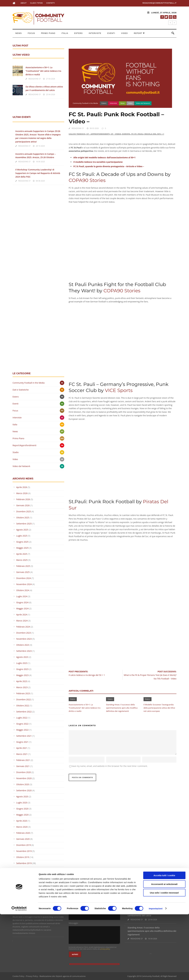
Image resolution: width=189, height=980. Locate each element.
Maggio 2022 (22, 730)
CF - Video (116, 134)
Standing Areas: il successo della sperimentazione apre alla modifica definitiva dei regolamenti (122, 708)
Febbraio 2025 (23, 566)
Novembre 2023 (24, 639)
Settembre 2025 (24, 524)
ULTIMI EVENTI (22, 117)
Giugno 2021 (22, 742)
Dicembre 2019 (24, 845)
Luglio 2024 (22, 596)
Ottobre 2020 (23, 784)
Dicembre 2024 (24, 578)
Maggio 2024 (22, 608)
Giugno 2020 (22, 809)
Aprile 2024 (22, 615)
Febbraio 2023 (23, 693)
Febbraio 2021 (23, 760)
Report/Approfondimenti (24, 445)
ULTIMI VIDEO (21, 55)
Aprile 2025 (22, 554)
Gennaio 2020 (23, 839)
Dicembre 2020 (24, 772)
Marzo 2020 (22, 827)
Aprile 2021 (22, 748)
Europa (126, 134)
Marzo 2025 (22, 560)
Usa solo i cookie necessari (164, 958)
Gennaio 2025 (23, 572)
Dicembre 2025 (24, 511)
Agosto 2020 (22, 796)
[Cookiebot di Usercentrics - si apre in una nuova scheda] (19, 974)
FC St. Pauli (137, 134)
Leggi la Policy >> (20, 909)
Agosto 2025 (22, 530)
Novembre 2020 (24, 778)
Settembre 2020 (24, 790)
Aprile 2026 (22, 487)
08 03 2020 (94, 128)
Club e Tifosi (36, 3)
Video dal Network (143, 103)
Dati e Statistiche (21, 390)
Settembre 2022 (24, 712)
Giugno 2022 (22, 724)
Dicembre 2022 (24, 699)
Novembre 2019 (24, 851)
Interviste (95, 33)
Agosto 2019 (22, 869)
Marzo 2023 (22, 687)
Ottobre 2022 (23, 706)
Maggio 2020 (22, 815)
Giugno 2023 (22, 669)
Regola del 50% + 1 (154, 134)
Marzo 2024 (22, 621)
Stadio (16, 452)
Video (125, 33)
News (19, 33)
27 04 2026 (51, 79)
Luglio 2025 (22, 536)
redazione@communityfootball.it (159, 3)
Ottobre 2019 (23, 857)
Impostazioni (156, 974)
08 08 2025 (40, 181)
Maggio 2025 (22, 548)
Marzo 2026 (22, 493)
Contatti (50, 3)
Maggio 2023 (22, 675)
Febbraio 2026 (23, 499)
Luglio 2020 (22, 803)
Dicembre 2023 (24, 633)
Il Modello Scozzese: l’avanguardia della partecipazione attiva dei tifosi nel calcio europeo (159, 708)
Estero (78, 33)
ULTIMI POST (20, 46)
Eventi (111, 33)
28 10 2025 (40, 146)
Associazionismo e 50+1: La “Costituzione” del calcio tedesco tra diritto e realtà (85, 708)
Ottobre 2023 (23, 645)
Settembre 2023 (24, 651)
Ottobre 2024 (23, 590)
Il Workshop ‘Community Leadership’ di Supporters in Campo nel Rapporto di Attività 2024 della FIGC (38, 173)
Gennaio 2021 (23, 766)
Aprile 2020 (22, 821)
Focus (31, 33)
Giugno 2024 (22, 602)
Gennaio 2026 (23, 505)
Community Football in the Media (85, 103)
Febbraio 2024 (23, 627)
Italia (65, 33)
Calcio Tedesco (77, 134)
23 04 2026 (51, 94)
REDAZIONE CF (78, 128)
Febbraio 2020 (23, 833)
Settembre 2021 (24, 736)
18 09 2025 (40, 162)
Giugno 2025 (22, 542)
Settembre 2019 (24, 863)
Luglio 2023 (22, 663)
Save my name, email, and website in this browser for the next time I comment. (110, 766)
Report (139, 33)
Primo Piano (48, 33)
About (24, 3)
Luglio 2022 (22, 718)
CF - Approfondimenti (98, 134)
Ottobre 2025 (23, 518)
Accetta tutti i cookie (164, 941)
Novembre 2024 (24, 584)
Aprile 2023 (22, 681)
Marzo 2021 (22, 754)
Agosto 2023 (22, 657)
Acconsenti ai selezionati (164, 950)
